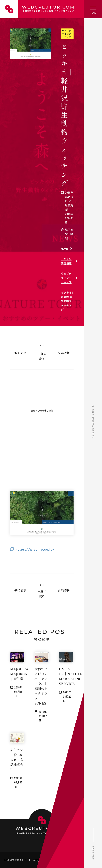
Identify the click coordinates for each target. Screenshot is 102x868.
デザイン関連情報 (66, 261)
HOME (65, 249)
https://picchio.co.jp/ (35, 549)
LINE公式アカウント (16, 860)
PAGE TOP (93, 843)
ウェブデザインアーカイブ (66, 34)
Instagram (38, 860)
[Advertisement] (42, 445)
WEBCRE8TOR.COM (48, 9)
